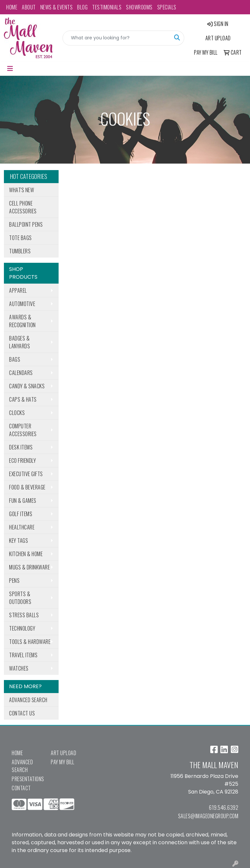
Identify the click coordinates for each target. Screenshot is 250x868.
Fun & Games (23, 501)
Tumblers (20, 251)
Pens (14, 581)
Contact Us (22, 713)
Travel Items (23, 655)
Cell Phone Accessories (23, 207)
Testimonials (107, 7)
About (29, 7)
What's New (21, 190)
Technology (22, 628)
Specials (167, 7)
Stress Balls (24, 615)
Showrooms (139, 7)
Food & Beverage (27, 487)
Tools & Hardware (30, 642)
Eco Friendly (22, 461)
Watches (19, 668)
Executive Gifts (26, 474)
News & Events (57, 7)
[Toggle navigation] (10, 69)
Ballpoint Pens (26, 224)
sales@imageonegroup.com (208, 816)
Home (12, 7)
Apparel (18, 290)
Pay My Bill (63, 762)
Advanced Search (28, 700)
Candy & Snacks (27, 386)
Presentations (27, 779)
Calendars (21, 373)
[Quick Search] (117, 38)
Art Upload (63, 753)
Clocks (17, 413)
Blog (82, 7)
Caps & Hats (23, 399)
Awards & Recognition (22, 321)
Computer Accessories (23, 430)
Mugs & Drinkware (29, 567)
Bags (15, 359)
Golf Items (21, 514)
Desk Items (21, 447)
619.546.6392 (224, 808)
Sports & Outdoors (20, 598)
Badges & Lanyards (20, 342)
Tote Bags (21, 238)
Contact (21, 788)
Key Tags (19, 541)
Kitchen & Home (26, 554)
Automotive (22, 304)
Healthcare (22, 527)
